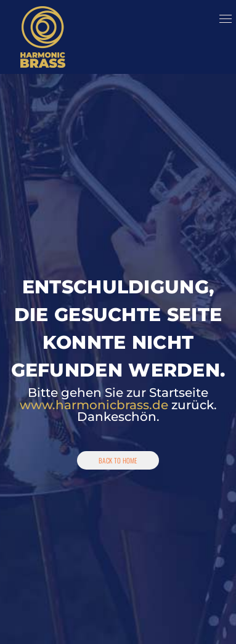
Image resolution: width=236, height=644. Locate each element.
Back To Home (118, 460)
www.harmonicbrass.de (94, 405)
